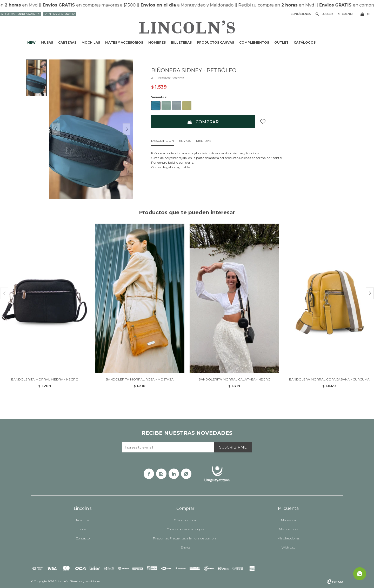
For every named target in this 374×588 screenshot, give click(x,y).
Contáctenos (301, 14)
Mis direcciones (288, 538)
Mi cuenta (288, 520)
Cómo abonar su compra (186, 529)
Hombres (157, 42)
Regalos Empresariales (21, 14)
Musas (47, 42)
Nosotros (83, 520)
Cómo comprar (186, 520)
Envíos (186, 547)
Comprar (207, 122)
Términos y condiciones (85, 581)
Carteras (67, 42)
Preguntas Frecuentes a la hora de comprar (185, 538)
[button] (370, 293)
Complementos (254, 42)
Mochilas (91, 42)
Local (83, 529)
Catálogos (305, 42)
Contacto (83, 538)
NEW (31, 42)
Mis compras (288, 529)
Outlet (281, 42)
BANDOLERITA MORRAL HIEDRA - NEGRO (45, 379)
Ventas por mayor (60, 14)
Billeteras (181, 42)
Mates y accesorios (124, 42)
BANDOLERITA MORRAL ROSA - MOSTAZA (140, 379)
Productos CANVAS (215, 42)
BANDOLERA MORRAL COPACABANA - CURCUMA (329, 379)
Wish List (288, 547)
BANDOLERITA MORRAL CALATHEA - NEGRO (235, 379)
